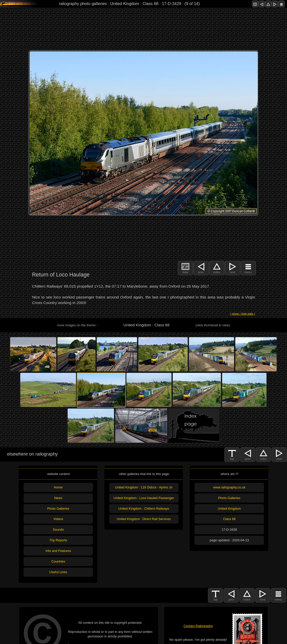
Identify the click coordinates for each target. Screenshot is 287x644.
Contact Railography (198, 626)
